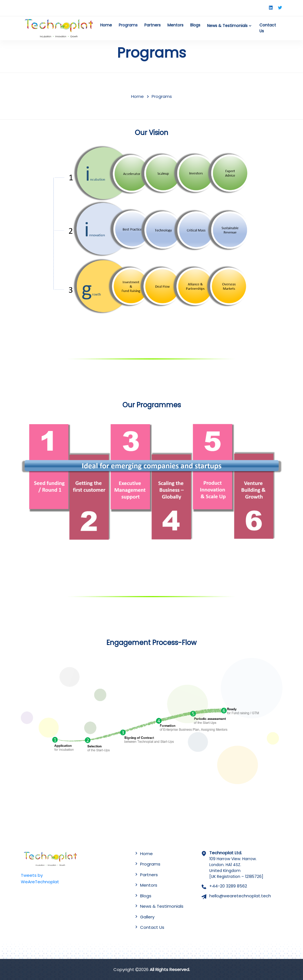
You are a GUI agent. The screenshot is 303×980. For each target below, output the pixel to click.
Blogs (195, 25)
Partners (152, 25)
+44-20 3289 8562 (228, 886)
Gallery (147, 917)
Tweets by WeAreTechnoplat (40, 878)
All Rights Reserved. (170, 969)
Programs (128, 25)
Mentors (175, 25)
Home (106, 25)
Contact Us (268, 28)
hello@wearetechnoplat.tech (240, 896)
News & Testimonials (230, 26)
